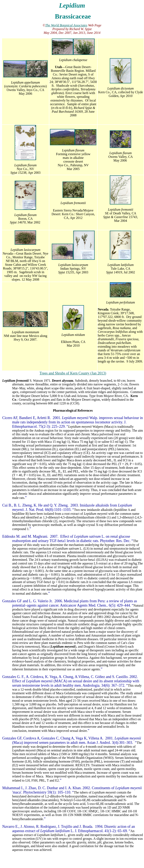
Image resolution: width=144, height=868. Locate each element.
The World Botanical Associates (66, 25)
